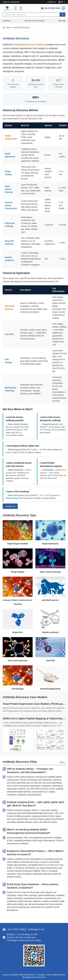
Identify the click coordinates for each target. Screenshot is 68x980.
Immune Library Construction (11, 205)
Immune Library (13, 498)
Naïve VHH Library (16, 495)
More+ (62, 762)
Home (9, 28)
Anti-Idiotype (48, 470)
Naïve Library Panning (37, 21)
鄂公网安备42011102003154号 (34, 977)
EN (62, 2)
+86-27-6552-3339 (52, 8)
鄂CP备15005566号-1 (28, 975)
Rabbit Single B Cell (17, 450)
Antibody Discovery (21, 28)
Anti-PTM (9, 334)
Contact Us (51, 2)
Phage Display (48, 424)
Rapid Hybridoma (16, 470)
